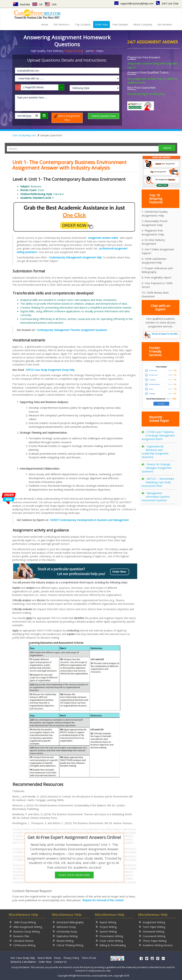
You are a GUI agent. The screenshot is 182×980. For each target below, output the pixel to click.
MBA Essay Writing (23, 922)
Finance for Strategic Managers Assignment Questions (157, 468)
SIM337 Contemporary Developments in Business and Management (89, 520)
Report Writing (106, 922)
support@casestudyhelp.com (134, 3)
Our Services (62, 24)
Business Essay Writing (25, 931)
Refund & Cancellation (23, 962)
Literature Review (22, 941)
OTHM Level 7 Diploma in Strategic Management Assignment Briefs (158, 435)
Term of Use (89, 958)
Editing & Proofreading (111, 945)
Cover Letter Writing (109, 941)
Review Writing (63, 941)
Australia (22, 4)
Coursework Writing (152, 936)
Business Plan (19, 936)
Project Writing (106, 927)
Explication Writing (65, 936)
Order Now (101, 24)
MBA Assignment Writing (26, 927)
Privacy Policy (71, 958)
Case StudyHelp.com (24, 135)
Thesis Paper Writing (153, 941)
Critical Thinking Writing (68, 945)
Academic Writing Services (156, 945)
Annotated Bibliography (68, 922)
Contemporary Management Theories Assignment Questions (72, 330)
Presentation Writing (109, 936)
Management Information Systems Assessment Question (156, 497)
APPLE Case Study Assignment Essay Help (50, 370)
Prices (57, 958)
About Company (143, 24)
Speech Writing (106, 931)
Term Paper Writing (152, 927)
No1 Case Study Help (23, 958)
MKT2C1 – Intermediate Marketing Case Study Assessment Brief (158, 482)
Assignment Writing (152, 922)
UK (37, 4)
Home (45, 24)
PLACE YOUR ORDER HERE (74, 875)
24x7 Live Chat (167, 3)
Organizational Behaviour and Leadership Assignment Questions (155, 452)
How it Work (44, 958)
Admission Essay (64, 927)
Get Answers (165, 24)
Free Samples (120, 24)
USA (51, 4)
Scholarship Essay (65, 931)
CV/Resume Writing (22, 945)
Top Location (83, 24)
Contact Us (60, 962)
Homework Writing (152, 931)
